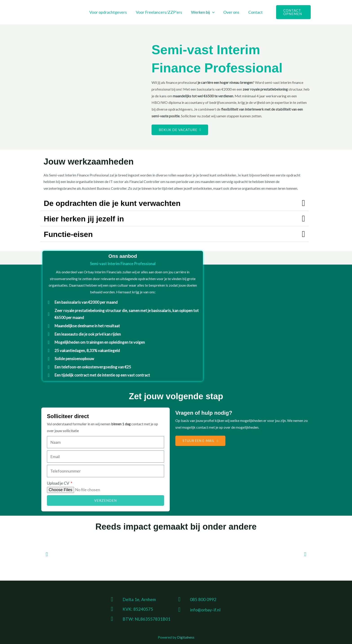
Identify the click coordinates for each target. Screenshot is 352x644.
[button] (212, 12)
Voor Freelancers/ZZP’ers (160, 12)
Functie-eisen (71, 234)
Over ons (230, 12)
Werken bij (203, 12)
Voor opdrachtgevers (110, 12)
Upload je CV (58, 483)
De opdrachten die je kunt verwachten (121, 203)
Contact (254, 12)
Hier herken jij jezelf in (89, 218)
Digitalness (186, 637)
